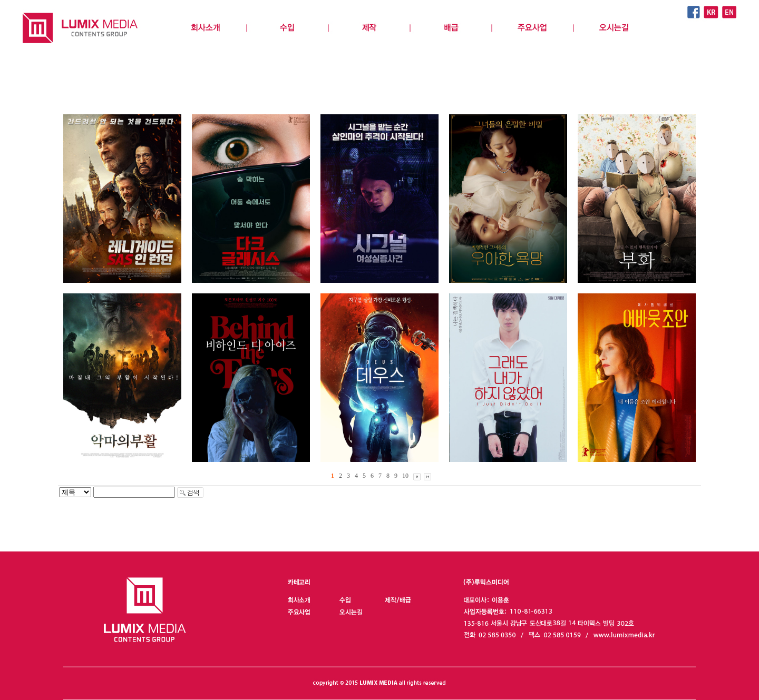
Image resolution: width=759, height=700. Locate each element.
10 (405, 476)
